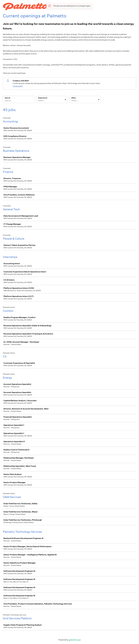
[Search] (19, 101)
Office (74, 98)
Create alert (18, 86)
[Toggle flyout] (65, 100)
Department (43, 98)
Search (7, 98)
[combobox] (38, 101)
